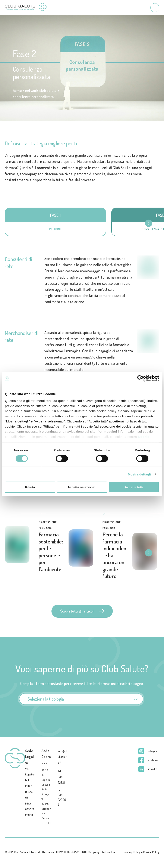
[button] (151, 223)
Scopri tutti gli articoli (82, 611)
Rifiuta (30, 487)
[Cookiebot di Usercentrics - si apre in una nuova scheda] (140, 378)
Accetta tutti (134, 487)
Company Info (96, 852)
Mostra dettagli (139, 474)
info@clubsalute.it (62, 757)
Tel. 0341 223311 (62, 777)
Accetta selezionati (82, 487)
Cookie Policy (151, 852)
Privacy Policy (132, 852)
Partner (111, 852)
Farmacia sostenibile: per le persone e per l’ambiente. (51, 552)
